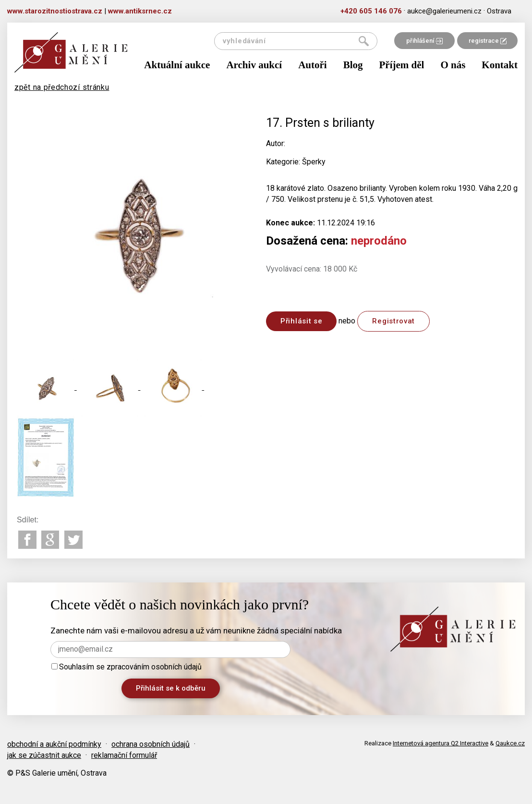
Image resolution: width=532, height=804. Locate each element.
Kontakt (500, 65)
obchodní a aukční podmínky (54, 744)
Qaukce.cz (510, 743)
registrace (488, 41)
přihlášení (424, 41)
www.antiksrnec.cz (140, 11)
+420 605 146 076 (371, 11)
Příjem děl (402, 65)
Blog (353, 65)
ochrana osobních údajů (151, 744)
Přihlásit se (301, 321)
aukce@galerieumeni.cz (444, 11)
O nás (453, 65)
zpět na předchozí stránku (62, 87)
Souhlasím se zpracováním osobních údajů (127, 667)
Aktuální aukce (177, 65)
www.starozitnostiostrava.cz (55, 11)
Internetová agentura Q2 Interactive (441, 743)
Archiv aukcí (254, 65)
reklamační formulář (124, 755)
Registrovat (393, 321)
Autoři (313, 65)
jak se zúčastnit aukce (44, 755)
